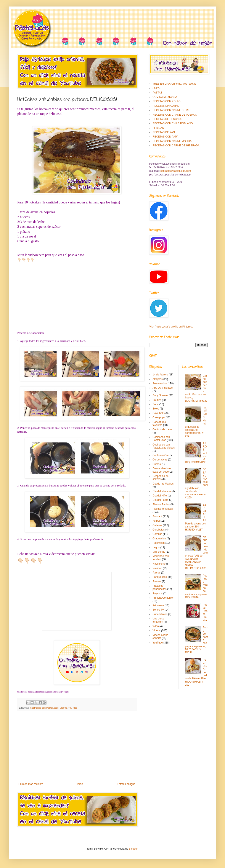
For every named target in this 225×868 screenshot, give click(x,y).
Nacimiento (159, 564)
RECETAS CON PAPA (165, 137)
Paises (156, 573)
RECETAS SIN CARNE (166, 106)
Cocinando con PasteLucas (44, 708)
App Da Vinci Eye (163, 388)
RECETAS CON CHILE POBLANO (173, 123)
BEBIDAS (158, 128)
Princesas (158, 605)
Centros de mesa (162, 429)
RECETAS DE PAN (164, 132)
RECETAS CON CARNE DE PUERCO (175, 115)
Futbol (156, 521)
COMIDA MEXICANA (165, 97)
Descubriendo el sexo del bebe (162, 470)
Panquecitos (160, 577)
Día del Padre (160, 500)
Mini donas (159, 552)
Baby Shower (160, 395)
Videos (63, 708)
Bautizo (157, 400)
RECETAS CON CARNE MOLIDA (172, 141)
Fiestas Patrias (161, 504)
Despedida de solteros (161, 478)
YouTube (73, 708)
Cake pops (159, 418)
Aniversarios (160, 383)
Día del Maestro (162, 491)
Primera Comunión (163, 598)
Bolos (156, 409)
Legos (156, 547)
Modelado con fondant (161, 558)
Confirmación (160, 455)
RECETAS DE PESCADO (167, 119)
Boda (156, 404)
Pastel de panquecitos (160, 587)
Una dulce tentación (158, 620)
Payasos (157, 593)
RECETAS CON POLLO (166, 101)
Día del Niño (160, 496)
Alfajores (158, 379)
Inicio (80, 784)
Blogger (133, 849)
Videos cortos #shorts (160, 637)
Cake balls (159, 413)
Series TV (158, 610)
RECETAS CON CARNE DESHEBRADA (176, 146)
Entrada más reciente (31, 784)
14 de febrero (160, 375)
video (156, 626)
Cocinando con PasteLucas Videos (164, 446)
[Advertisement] (77, 747)
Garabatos (159, 530)
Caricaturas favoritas (159, 424)
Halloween (159, 543)
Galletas (157, 525)
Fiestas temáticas (163, 509)
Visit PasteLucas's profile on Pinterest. (171, 327)
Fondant (157, 516)
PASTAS (157, 93)
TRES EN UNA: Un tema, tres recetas (174, 84)
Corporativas (160, 460)
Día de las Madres (163, 484)
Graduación (159, 539)
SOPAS (157, 88)
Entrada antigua (126, 784)
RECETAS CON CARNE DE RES (172, 110)
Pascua (157, 581)
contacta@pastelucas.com (176, 171)
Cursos (157, 464)
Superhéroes (160, 614)
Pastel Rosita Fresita (205, 613)
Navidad (157, 568)
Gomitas (157, 534)
